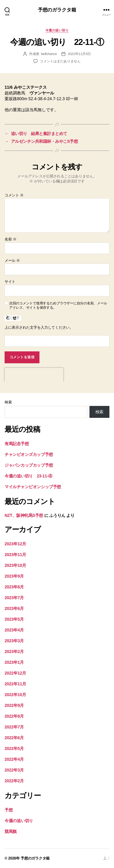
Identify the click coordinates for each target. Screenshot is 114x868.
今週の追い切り (57, 30)
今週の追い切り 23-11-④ (28, 476)
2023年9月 (14, 576)
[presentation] (34, 375)
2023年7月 (14, 598)
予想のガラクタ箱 (57, 10)
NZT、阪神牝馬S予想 (24, 515)
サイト (10, 282)
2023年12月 (15, 544)
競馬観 (11, 832)
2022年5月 (14, 749)
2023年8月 (14, 587)
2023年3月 (14, 641)
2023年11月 (15, 555)
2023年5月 (14, 619)
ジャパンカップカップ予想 (29, 465)
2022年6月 (14, 738)
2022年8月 (14, 716)
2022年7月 (14, 727)
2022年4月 (14, 759)
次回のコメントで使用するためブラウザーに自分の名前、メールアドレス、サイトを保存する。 (58, 305)
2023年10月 (15, 565)
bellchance (49, 54)
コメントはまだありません (60, 61)
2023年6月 (14, 609)
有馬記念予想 (17, 444)
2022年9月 (14, 705)
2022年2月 (14, 781)
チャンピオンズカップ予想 (29, 455)
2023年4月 (14, 630)
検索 (8, 402)
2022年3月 (14, 770)
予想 (9, 810)
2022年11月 (15, 684)
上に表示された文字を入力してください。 (39, 327)
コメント (14, 195)
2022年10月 (15, 695)
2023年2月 (14, 652)
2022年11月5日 (79, 54)
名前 (10, 239)
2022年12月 (15, 673)
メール (12, 260)
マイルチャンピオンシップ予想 (33, 487)
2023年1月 (14, 662)
